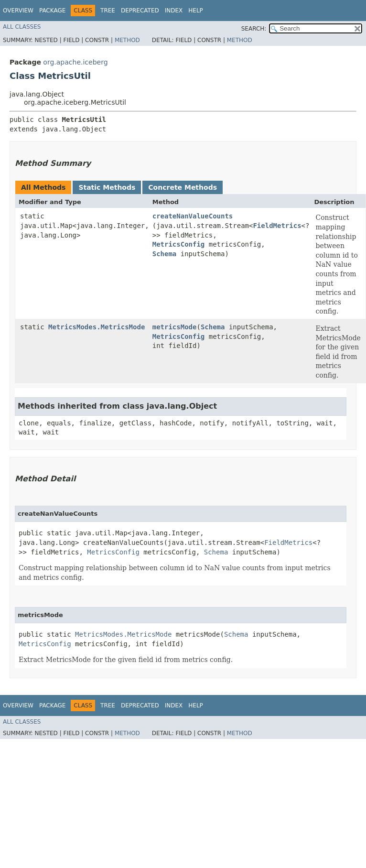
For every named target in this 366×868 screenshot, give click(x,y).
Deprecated (140, 11)
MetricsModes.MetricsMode (97, 327)
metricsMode (175, 327)
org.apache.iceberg (75, 62)
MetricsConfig (179, 244)
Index (174, 11)
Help (196, 11)
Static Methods (107, 187)
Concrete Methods (183, 187)
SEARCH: (254, 29)
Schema (165, 254)
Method (127, 40)
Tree (108, 11)
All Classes (22, 27)
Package (52, 11)
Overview (18, 11)
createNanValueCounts (193, 216)
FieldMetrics (277, 226)
